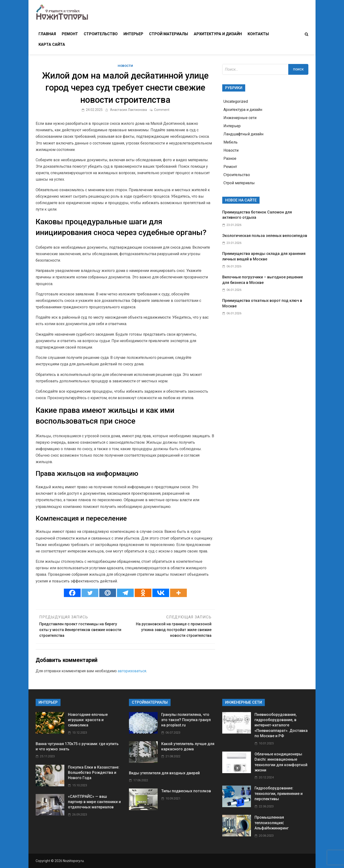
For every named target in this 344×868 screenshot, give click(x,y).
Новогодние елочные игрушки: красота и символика (88, 720)
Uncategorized (236, 101)
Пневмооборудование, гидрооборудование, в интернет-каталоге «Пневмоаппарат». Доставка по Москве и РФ (281, 725)
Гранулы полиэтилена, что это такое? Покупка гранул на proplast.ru (186, 720)
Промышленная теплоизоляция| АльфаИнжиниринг (272, 823)
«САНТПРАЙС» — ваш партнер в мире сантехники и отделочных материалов (94, 802)
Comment (162, 110)
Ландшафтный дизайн (243, 134)
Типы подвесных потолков (186, 791)
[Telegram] (125, 593)
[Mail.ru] (108, 593)
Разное (230, 158)
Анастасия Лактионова (128, 110)
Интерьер (133, 34)
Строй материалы (169, 34)
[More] (178, 593)
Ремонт (70, 34)
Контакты (258, 34)
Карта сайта (52, 44)
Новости (125, 66)
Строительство (101, 34)
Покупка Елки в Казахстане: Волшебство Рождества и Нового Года (94, 773)
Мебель (230, 142)
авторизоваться (132, 671)
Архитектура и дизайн (218, 34)
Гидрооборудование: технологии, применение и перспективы (279, 793)
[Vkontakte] (161, 593)
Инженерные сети (240, 118)
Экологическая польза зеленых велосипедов (265, 236)
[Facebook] (72, 593)
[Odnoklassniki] (143, 593)
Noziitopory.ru (73, 861)
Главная (47, 34)
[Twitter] (90, 593)
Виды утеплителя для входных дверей (164, 773)
